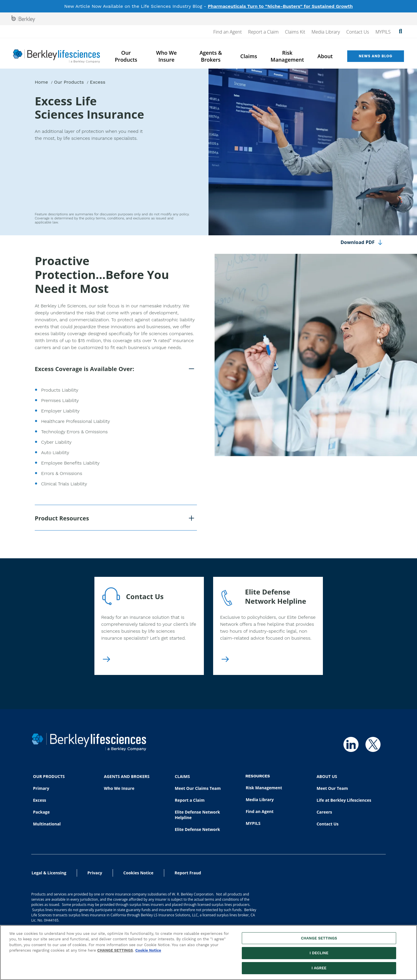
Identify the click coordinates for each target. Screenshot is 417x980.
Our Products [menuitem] (126, 56)
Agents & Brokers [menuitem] (211, 56)
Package (41, 812)
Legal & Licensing (49, 873)
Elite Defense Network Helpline (197, 815)
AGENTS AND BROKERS (127, 776)
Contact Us (358, 32)
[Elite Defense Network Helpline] (225, 660)
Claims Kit (295, 32)
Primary (41, 788)
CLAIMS (182, 776)
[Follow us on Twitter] (373, 744)
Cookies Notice (138, 873)
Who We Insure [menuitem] (167, 56)
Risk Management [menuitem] (287, 56)
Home (41, 82)
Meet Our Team (332, 788)
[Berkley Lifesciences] (56, 56)
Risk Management (264, 788)
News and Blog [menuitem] (376, 56)
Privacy (95, 873)
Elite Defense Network (197, 829)
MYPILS (383, 32)
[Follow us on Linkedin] (351, 744)
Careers (324, 812)
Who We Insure (119, 788)
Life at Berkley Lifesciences (344, 800)
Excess (40, 800)
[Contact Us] (106, 660)
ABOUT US (327, 776)
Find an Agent (227, 32)
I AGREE (319, 971)
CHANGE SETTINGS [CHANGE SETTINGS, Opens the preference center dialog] (319, 941)
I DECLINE (319, 956)
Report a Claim (263, 32)
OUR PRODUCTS (49, 776)
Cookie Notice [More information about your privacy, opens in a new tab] (148, 954)
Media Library (326, 32)
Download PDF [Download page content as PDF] (358, 242)
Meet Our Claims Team (198, 788)
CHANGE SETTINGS (115, 954)
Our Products (69, 82)
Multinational (47, 824)
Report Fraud (188, 873)
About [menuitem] (325, 56)
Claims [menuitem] (249, 56)
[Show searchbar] (400, 32)
